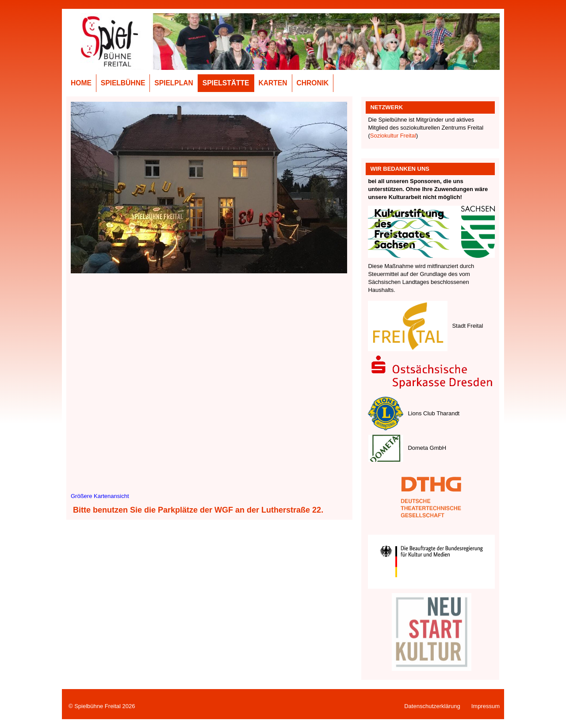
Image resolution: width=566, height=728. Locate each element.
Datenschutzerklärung (432, 706)
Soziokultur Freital (393, 136)
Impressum (486, 706)
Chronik (313, 83)
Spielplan (174, 83)
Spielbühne (123, 83)
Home (81, 83)
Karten (273, 83)
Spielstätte (226, 83)
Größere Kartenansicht (100, 496)
